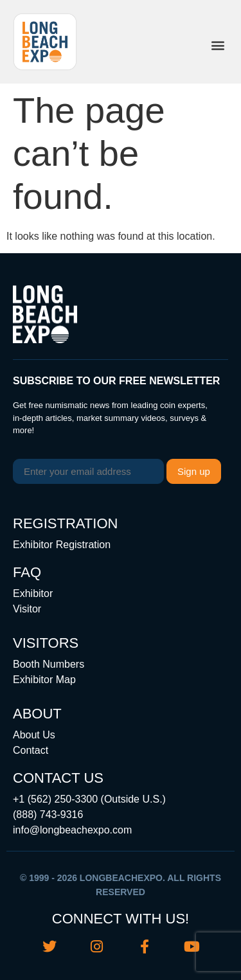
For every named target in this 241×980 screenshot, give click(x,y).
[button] (218, 45)
